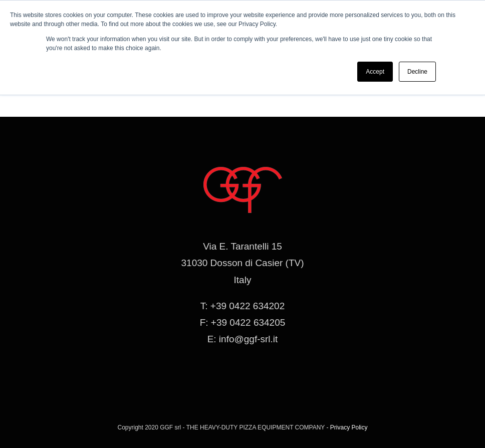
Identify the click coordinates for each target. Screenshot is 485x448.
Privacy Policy (349, 427)
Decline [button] (417, 72)
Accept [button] (375, 72)
